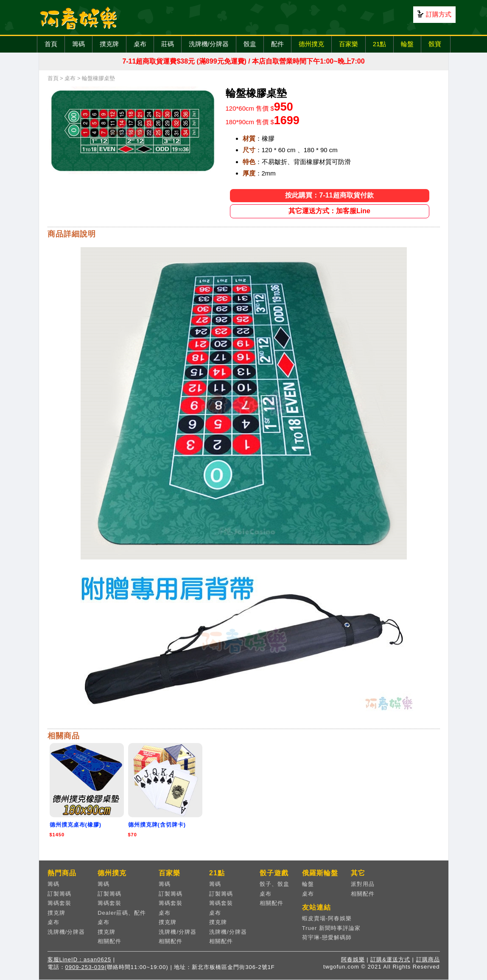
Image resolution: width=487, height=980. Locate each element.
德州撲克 (311, 44)
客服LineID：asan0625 (80, 959)
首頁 (51, 44)
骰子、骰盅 (274, 884)
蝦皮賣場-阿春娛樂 (327, 918)
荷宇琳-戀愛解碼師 (327, 937)
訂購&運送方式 (390, 959)
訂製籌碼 (59, 894)
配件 (277, 44)
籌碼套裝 (59, 903)
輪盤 (407, 44)
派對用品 (363, 884)
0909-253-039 (85, 967)
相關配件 (109, 941)
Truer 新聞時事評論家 (331, 928)
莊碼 (168, 44)
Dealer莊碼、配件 (122, 913)
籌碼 (78, 44)
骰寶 (435, 44)
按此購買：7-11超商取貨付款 (329, 195)
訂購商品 (428, 959)
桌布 (140, 44)
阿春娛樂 (353, 959)
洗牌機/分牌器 (209, 44)
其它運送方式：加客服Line (329, 211)
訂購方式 (439, 14)
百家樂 (348, 44)
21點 (380, 44)
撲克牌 (109, 44)
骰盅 (250, 44)
